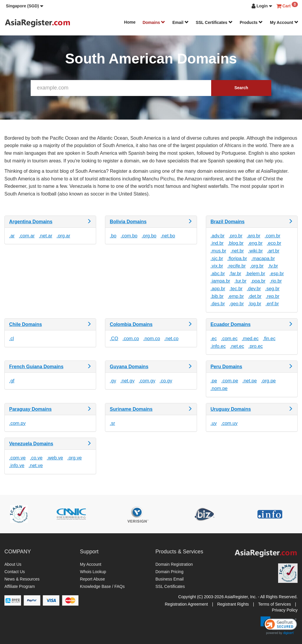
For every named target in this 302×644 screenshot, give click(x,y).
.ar (12, 236)
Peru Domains (226, 367)
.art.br (273, 251)
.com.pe (230, 381)
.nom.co (152, 339)
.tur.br (241, 281)
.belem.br (255, 274)
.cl (12, 339)
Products (251, 22)
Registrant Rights (233, 604)
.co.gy (166, 381)
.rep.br (273, 296)
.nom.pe (219, 388)
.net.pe (250, 381)
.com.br (272, 236)
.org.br (257, 266)
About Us (13, 564)
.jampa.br (220, 281)
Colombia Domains (131, 324)
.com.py (17, 423)
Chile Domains (26, 324)
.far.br (235, 274)
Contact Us (15, 572)
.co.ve (36, 458)
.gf (12, 381)
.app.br (218, 289)
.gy (113, 381)
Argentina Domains (31, 222)
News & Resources (22, 579)
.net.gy (127, 381)
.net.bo (168, 236)
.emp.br (236, 296)
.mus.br (218, 251)
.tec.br (236, 289)
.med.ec (250, 339)
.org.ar (63, 236)
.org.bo (149, 236)
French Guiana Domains (36, 367)
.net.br (237, 251)
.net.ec (237, 346)
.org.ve (74, 458)
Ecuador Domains (231, 324)
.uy (214, 423)
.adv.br (218, 236)
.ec (214, 339)
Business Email (170, 579)
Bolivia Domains (128, 222)
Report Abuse (92, 579)
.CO (114, 339)
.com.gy (147, 381)
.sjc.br (217, 259)
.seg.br (272, 289)
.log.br (255, 304)
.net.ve (36, 466)
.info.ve (17, 466)
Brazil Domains (228, 222)
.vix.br (217, 266)
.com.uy (229, 423)
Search (241, 88)
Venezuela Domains (31, 444)
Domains (154, 22)
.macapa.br (263, 259)
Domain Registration (174, 564)
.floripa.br (237, 259)
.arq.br (254, 236)
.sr (112, 423)
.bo (113, 236)
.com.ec (229, 339)
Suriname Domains (131, 409)
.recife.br (237, 266)
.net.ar (46, 236)
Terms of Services (274, 604)
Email (180, 22)
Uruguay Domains (231, 409)
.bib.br (217, 296)
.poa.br (258, 281)
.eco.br (274, 243)
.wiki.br (255, 251)
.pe (214, 381)
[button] (25, 6)
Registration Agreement (186, 604)
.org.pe (268, 381)
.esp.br (277, 274)
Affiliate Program (20, 586)
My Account (284, 22)
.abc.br (218, 274)
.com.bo (129, 236)
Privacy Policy (285, 610)
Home (130, 22)
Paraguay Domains (30, 409)
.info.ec (218, 346)
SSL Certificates (214, 22)
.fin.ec (269, 339)
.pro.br (236, 236)
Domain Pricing (169, 572)
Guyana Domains (129, 367)
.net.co (171, 339)
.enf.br (272, 304)
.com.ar (27, 236)
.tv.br (273, 266)
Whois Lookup (93, 572)
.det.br (255, 296)
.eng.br (255, 243)
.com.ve (17, 458)
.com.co (131, 339)
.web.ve (55, 458)
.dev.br (254, 289)
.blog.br (236, 243)
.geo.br (237, 304)
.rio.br (276, 281)
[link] (279, 625)
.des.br (218, 304)
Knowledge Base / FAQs (102, 586)
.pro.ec (256, 346)
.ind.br (217, 243)
